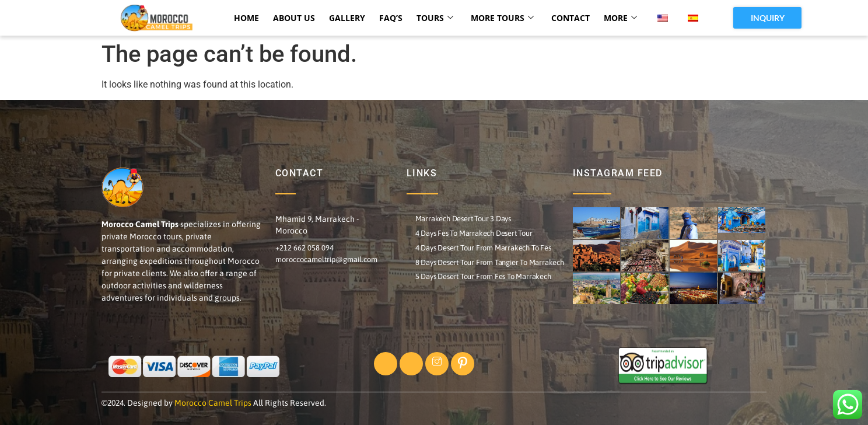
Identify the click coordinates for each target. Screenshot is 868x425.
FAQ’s (391, 18)
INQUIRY (768, 18)
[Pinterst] (463, 364)
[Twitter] (411, 364)
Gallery (347, 18)
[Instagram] (437, 364)
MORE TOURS (502, 18)
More (620, 18)
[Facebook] (386, 364)
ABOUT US (294, 18)
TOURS (435, 18)
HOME (246, 18)
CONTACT (570, 18)
